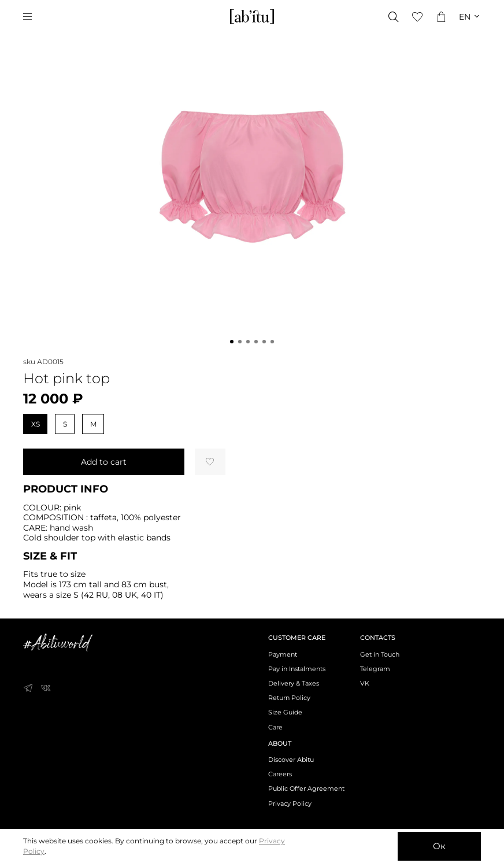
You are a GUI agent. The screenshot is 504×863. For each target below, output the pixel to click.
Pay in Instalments (297, 669)
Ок (439, 846)
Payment (283, 655)
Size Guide (285, 712)
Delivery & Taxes (294, 684)
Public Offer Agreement (306, 789)
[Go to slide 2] (240, 342)
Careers (280, 774)
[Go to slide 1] (232, 342)
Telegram (375, 669)
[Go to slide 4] (256, 342)
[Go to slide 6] (272, 342)
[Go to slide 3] (248, 342)
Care (275, 727)
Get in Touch (380, 655)
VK (365, 684)
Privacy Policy (290, 804)
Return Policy (289, 698)
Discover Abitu (291, 760)
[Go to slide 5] (264, 342)
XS (36, 424)
